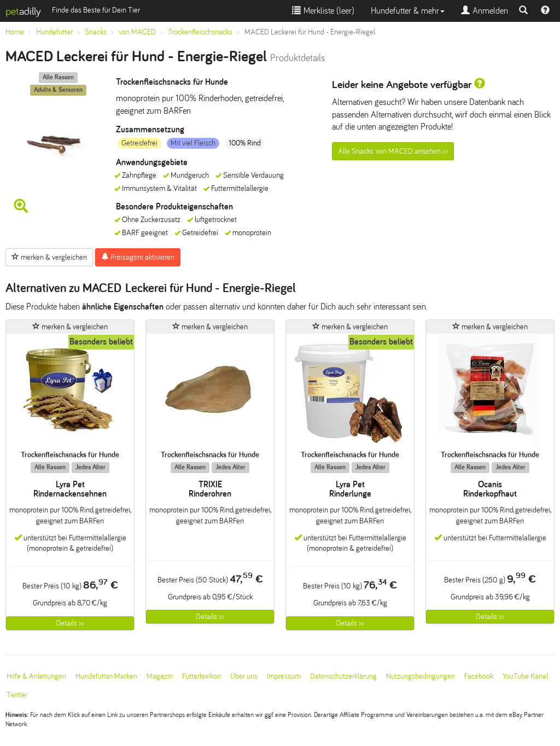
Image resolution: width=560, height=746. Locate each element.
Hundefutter (54, 32)
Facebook (479, 676)
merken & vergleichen (49, 257)
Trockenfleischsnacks (200, 32)
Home (15, 32)
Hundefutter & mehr (408, 11)
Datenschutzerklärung (343, 676)
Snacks (96, 32)
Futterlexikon (202, 676)
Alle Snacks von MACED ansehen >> (393, 151)
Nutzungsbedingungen (421, 676)
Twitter (17, 695)
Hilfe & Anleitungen (36, 676)
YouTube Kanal (525, 676)
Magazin (160, 676)
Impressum (284, 676)
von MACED (137, 32)
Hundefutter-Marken (106, 676)
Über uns (244, 676)
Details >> (70, 623)
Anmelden (485, 11)
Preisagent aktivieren (138, 257)
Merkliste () (323, 11)
